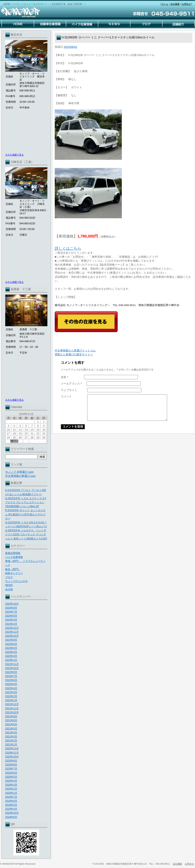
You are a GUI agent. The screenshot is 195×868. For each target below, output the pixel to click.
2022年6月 (11, 680)
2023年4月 (11, 652)
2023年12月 (12, 628)
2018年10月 (12, 813)
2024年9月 (11, 608)
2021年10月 (12, 712)
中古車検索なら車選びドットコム (75, 350)
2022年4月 (11, 688)
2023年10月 (12, 636)
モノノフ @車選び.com (19, 472)
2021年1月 (11, 745)
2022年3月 (11, 692)
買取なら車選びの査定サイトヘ (74, 354)
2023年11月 (12, 632)
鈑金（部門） (13, 569)
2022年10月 (12, 668)
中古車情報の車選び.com (20, 476)
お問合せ (186, 4)
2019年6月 (11, 801)
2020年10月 (12, 757)
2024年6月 (11, 616)
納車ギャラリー (14, 573)
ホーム (165, 4)
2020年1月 (11, 793)
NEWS (9, 585)
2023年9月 (11, 640)
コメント (66, 396)
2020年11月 (12, 753)
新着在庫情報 (13, 553)
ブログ (9, 577)
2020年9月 (11, 761)
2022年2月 (11, 696)
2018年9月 (11, 817)
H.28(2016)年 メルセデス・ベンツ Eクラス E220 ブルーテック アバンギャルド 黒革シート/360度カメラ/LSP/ (26, 534)
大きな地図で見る (14, 155)
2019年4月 (11, 809)
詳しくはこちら (68, 248)
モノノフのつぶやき (17, 581)
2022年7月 (11, 676)
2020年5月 (11, 777)
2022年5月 (11, 684)
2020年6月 (11, 773)
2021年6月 (11, 724)
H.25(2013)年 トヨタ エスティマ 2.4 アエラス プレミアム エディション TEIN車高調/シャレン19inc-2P (26, 502)
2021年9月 (11, 716)
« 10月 (14, 441)
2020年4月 (11, 781)
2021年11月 (12, 708)
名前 (64, 377)
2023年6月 (11, 644)
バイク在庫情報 (14, 557)
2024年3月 (11, 620)
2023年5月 (11, 648)
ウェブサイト (69, 390)
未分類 (9, 589)
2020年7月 (11, 769)
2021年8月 (11, 720)
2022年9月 (11, 672)
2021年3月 (11, 737)
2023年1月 (11, 660)
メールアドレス (71, 384)
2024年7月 (11, 612)
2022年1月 (11, 700)
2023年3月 (11, 656)
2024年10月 (12, 604)
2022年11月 (12, 664)
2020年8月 (11, 765)
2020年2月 (11, 789)
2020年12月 (12, 748)
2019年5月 (11, 805)
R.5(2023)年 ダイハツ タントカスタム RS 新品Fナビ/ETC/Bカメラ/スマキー (25, 514)
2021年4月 (11, 733)
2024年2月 (11, 624)
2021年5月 (11, 729)
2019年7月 (11, 797)
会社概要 (175, 4)
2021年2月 (11, 741)
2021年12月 (12, 704)
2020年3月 (11, 785)
